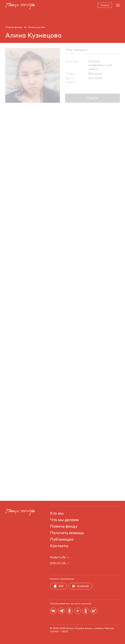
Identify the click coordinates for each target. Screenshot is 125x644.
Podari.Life (59, 558)
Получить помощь (67, 533)
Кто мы (57, 514)
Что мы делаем (64, 520)
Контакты (59, 546)
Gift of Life (60, 563)
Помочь (93, 98)
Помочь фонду (14, 27)
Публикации (62, 540)
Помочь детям (36, 27)
